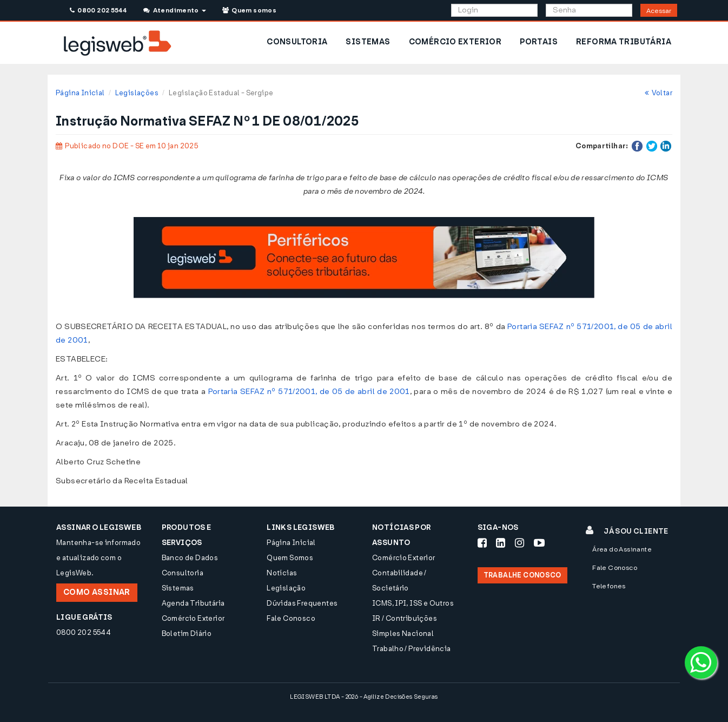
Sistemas (178, 588)
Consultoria (183, 573)
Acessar (659, 11)
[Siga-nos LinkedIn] (501, 543)
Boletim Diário (187, 634)
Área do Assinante (622, 549)
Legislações (137, 93)
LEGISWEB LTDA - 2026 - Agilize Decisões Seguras (364, 697)
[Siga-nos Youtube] (539, 543)
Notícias (282, 573)
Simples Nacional (403, 634)
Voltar (658, 93)
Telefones (609, 586)
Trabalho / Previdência (412, 649)
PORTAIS (539, 42)
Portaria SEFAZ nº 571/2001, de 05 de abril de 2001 (309, 392)
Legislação (286, 588)
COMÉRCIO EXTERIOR (455, 42)
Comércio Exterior (193, 618)
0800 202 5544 (98, 10)
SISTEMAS (368, 42)
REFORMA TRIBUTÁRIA (624, 42)
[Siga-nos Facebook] (482, 543)
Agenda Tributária (193, 603)
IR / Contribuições (405, 618)
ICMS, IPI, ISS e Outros (413, 603)
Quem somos (249, 10)
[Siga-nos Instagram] (519, 543)
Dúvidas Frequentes (302, 603)
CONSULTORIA (297, 42)
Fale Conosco (291, 618)
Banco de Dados (190, 558)
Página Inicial (80, 93)
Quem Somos (290, 558)
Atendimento (174, 10)
